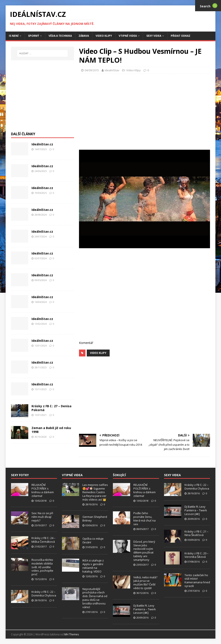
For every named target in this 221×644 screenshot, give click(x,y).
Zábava (84, 36)
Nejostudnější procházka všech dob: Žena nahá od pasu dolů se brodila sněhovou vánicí (95, 598)
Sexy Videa (154, 36)
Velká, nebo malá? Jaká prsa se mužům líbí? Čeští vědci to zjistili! (145, 583)
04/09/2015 (92, 70)
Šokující (119, 475)
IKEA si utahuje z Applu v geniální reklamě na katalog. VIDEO (93, 566)
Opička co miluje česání (93, 540)
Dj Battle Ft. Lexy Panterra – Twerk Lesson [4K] (145, 609)
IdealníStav (112, 70)
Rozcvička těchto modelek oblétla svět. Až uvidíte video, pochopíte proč (42, 567)
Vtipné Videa (128, 36)
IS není (14, 36)
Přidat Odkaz (181, 36)
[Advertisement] (150, 111)
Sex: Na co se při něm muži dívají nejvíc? (42, 517)
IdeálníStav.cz (42, 144)
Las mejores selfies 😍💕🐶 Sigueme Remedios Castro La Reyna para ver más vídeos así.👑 (95, 492)
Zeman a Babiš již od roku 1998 (51, 430)
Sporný (34, 36)
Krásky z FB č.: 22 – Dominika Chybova (44, 594)
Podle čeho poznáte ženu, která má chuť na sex (144, 519)
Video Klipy (104, 36)
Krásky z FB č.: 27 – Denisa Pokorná (51, 408)
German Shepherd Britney (95, 519)
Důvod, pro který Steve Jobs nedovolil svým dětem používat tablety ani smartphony (144, 551)
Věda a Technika (60, 36)
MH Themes (72, 634)
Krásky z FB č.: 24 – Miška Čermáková (43, 540)
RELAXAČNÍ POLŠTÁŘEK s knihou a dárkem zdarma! (43, 490)
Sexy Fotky (20, 475)
